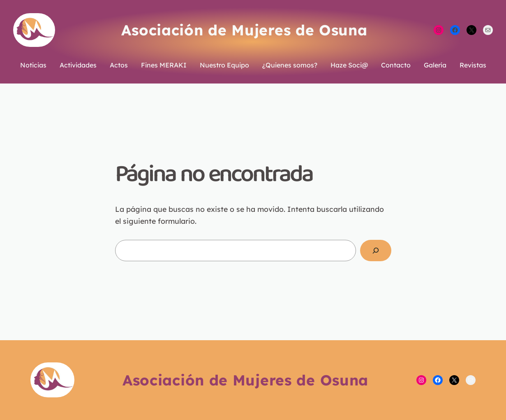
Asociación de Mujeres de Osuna (244, 30)
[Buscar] (375, 251)
